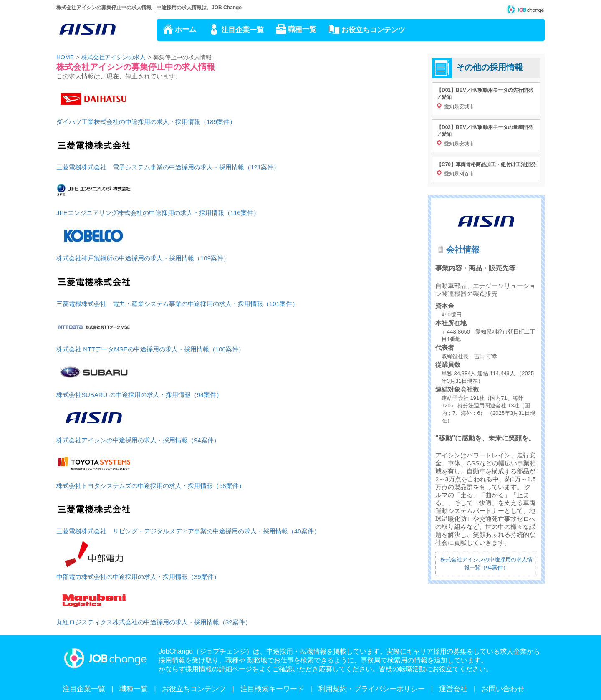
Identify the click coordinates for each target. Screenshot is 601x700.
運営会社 (453, 689)
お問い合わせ (503, 689)
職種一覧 (302, 29)
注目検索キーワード (272, 689)
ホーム (186, 29)
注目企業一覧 (242, 30)
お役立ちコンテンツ (373, 30)
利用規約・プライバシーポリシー (372, 689)
